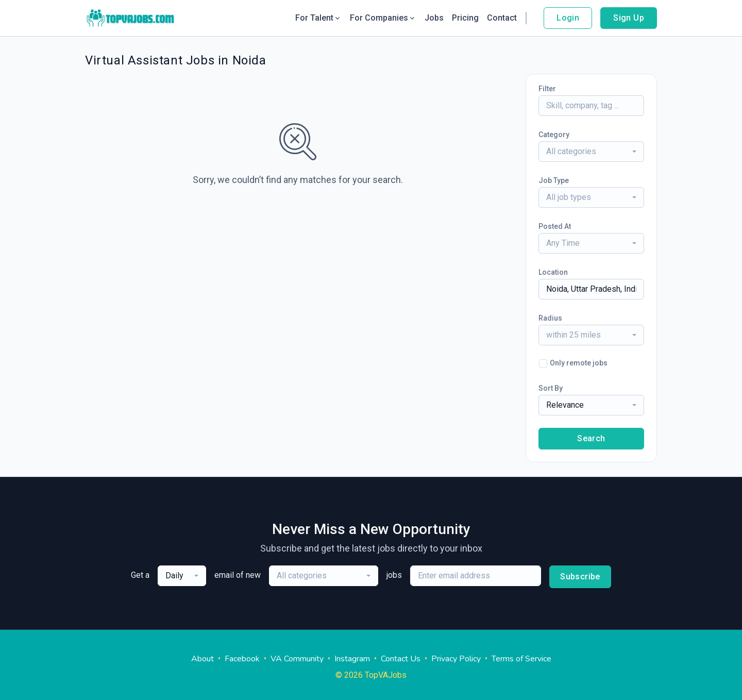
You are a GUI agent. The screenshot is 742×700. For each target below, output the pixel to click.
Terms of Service (521, 659)
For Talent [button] (318, 18)
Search (591, 438)
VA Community (297, 659)
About (203, 659)
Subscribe (580, 577)
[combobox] (591, 152)
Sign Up (629, 18)
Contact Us (401, 659)
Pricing (465, 18)
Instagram (352, 659)
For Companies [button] (383, 18)
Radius (550, 318)
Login (568, 18)
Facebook (242, 659)
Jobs (434, 18)
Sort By (551, 388)
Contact (502, 18)
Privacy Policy (456, 659)
